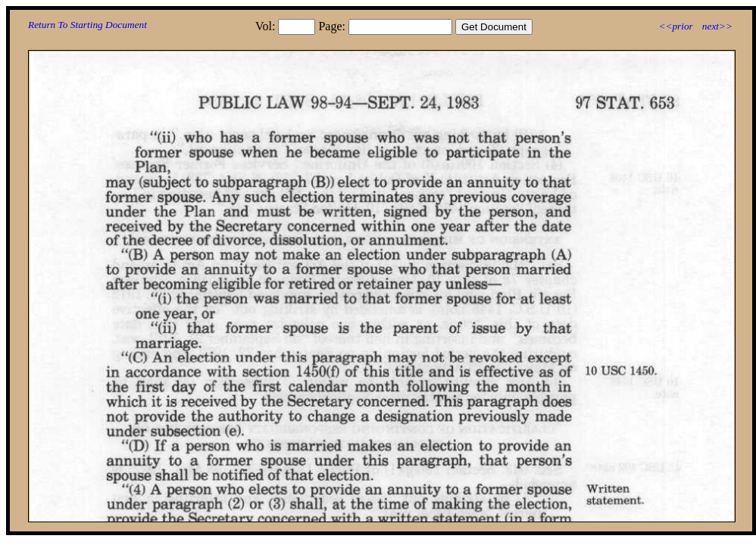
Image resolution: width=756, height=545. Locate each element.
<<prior (675, 26)
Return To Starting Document (87, 25)
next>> (717, 26)
